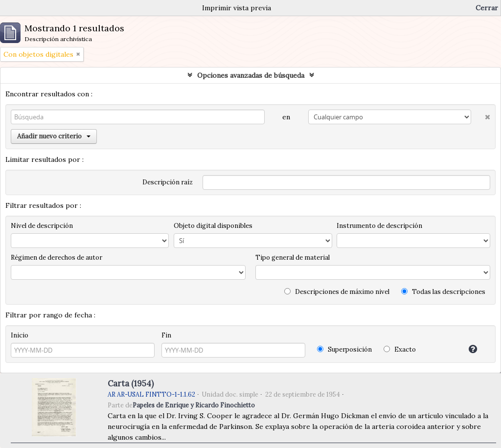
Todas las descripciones (443, 292)
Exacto (400, 349)
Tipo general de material (293, 258)
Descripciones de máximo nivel (337, 292)
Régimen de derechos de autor (57, 258)
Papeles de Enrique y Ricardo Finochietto (194, 405)
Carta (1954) (131, 383)
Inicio (20, 335)
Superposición (344, 349)
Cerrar (487, 8)
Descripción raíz (168, 182)
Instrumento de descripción (379, 226)
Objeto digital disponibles (213, 226)
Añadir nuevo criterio (54, 136)
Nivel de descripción (42, 226)
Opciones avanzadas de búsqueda (251, 75)
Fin (166, 335)
